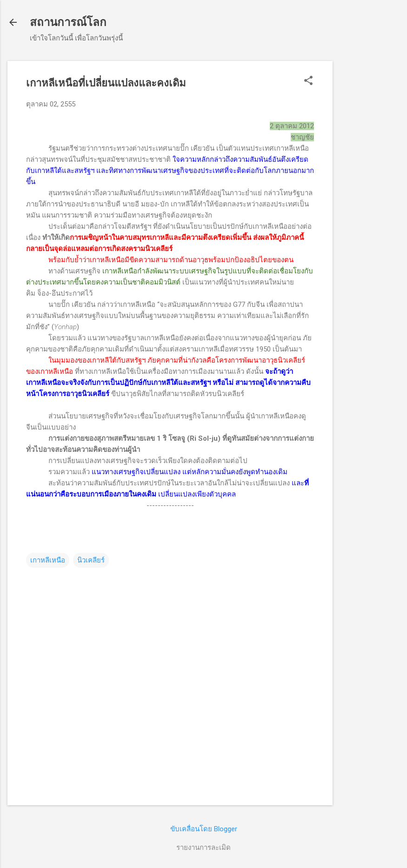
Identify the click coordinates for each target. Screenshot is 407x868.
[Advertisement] (370, 200)
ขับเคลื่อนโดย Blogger (204, 829)
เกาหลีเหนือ (48, 560)
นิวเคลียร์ (91, 560)
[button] (308, 81)
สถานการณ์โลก (68, 22)
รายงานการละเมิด (203, 848)
